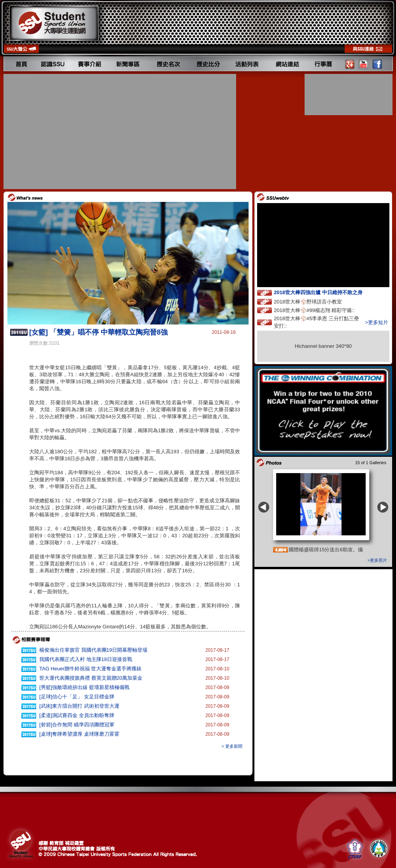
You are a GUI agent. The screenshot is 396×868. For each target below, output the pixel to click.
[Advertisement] (121, 132)
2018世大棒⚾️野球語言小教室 (315, 301)
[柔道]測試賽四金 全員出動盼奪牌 (77, 715)
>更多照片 (377, 560)
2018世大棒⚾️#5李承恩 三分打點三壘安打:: (316, 322)
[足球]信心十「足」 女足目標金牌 (77, 697)
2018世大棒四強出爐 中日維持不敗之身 (325, 292)
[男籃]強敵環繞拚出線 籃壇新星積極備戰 (84, 687)
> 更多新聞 (232, 746)
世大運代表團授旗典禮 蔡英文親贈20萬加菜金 (91, 678)
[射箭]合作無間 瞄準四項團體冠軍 (77, 725)
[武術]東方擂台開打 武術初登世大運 (79, 706)
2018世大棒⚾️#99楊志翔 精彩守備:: (321, 310)
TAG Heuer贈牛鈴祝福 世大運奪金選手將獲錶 (90, 669)
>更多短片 (377, 322)
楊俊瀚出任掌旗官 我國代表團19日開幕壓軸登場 (93, 650)
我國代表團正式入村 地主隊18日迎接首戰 (86, 659)
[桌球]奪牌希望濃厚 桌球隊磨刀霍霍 (79, 734)
